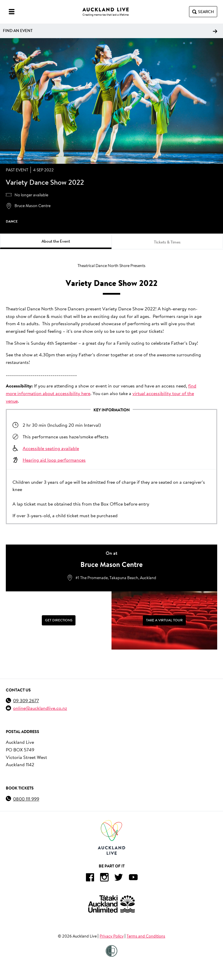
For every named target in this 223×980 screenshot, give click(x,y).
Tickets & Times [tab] (167, 242)
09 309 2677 (26, 700)
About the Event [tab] (56, 241)
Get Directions (59, 620)
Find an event (110, 31)
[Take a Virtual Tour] (164, 620)
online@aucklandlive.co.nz (40, 708)
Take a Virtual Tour (164, 620)
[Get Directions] (59, 620)
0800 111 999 (26, 799)
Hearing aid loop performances (54, 460)
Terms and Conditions (146, 936)
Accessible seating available (51, 448)
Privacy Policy (112, 936)
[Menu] (12, 12)
